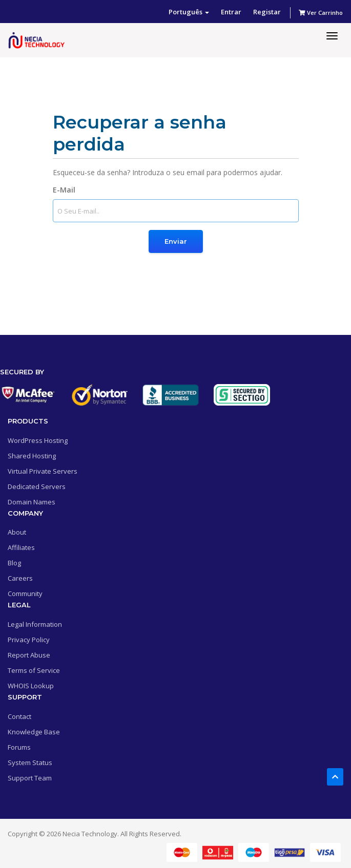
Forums (19, 747)
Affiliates (21, 547)
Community (25, 594)
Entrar (231, 12)
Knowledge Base (34, 732)
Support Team (30, 778)
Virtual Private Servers (43, 471)
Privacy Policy (29, 640)
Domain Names (32, 502)
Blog (14, 563)
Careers (20, 578)
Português (189, 12)
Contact (19, 716)
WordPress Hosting (38, 440)
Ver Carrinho (321, 13)
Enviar (176, 241)
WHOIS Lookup (31, 686)
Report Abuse (29, 655)
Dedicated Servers (37, 486)
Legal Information (35, 624)
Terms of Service (34, 670)
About (17, 532)
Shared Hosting (32, 456)
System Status (30, 763)
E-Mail (64, 190)
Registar (267, 12)
